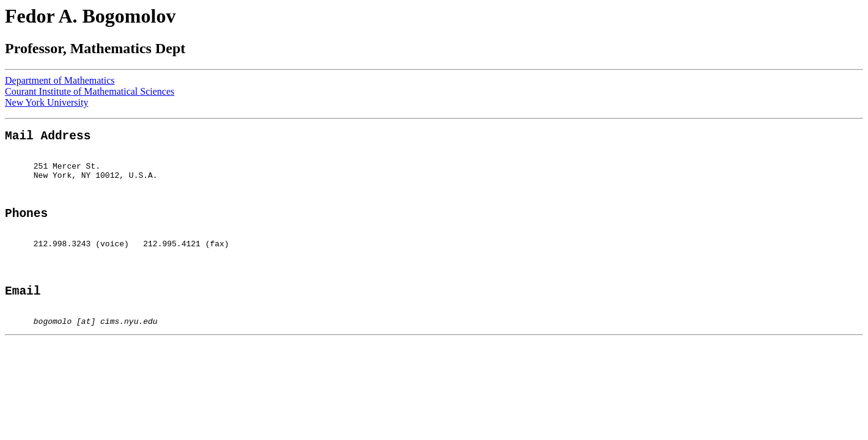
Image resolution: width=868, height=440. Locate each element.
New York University (46, 102)
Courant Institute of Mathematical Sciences (90, 91)
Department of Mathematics (60, 80)
